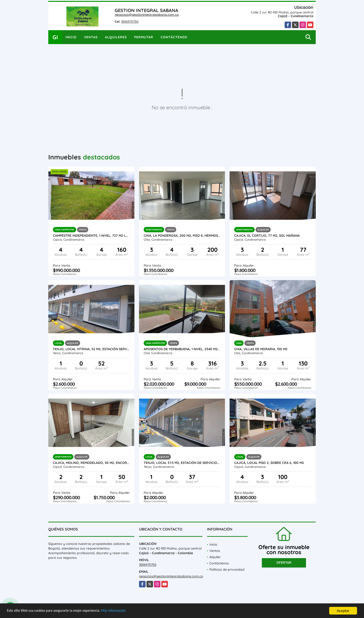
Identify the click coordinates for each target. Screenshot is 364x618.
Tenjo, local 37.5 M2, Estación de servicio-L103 (182, 463)
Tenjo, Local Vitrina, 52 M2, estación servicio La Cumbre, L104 (91, 349)
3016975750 (130, 22)
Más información (124, 611)
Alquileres (116, 37)
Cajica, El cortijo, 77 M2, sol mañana (267, 236)
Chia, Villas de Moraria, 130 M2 (261, 349)
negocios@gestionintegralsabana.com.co (147, 15)
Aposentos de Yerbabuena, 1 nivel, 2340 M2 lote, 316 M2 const (182, 349)
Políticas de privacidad (227, 569)
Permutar (144, 37)
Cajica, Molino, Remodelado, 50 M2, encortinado (91, 463)
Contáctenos (174, 37)
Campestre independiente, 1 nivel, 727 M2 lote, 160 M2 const (91, 236)
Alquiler (215, 557)
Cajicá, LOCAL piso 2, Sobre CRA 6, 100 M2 (269, 463)
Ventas (91, 37)
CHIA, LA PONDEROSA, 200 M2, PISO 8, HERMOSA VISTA (182, 236)
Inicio (71, 37)
